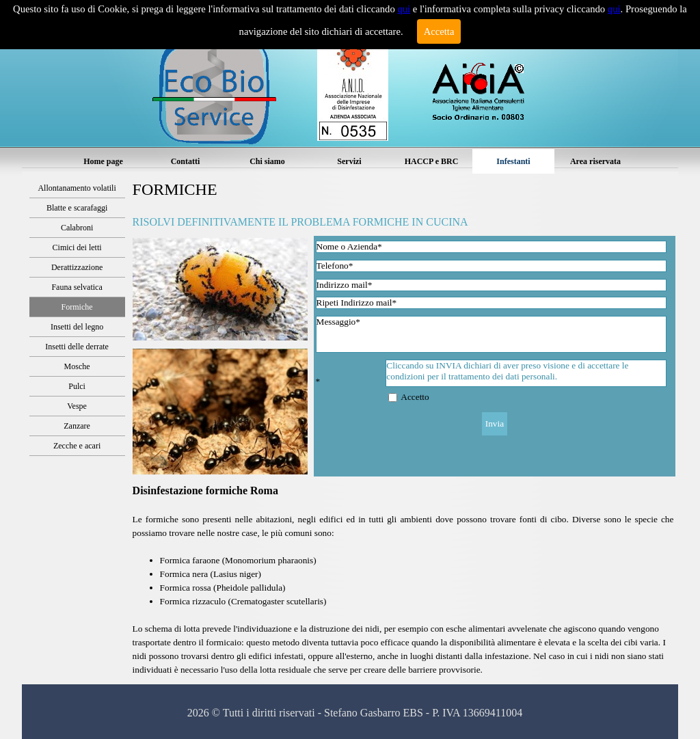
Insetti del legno (77, 327)
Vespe (77, 406)
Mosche (77, 366)
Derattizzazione (77, 267)
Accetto (415, 397)
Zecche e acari (77, 446)
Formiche (77, 307)
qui (404, 9)
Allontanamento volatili (77, 188)
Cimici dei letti (77, 247)
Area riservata (595, 161)
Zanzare (77, 426)
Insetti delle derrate (77, 347)
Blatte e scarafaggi (77, 208)
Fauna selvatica (77, 287)
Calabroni (77, 228)
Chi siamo (267, 161)
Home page (103, 161)
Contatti (186, 161)
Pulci (77, 386)
